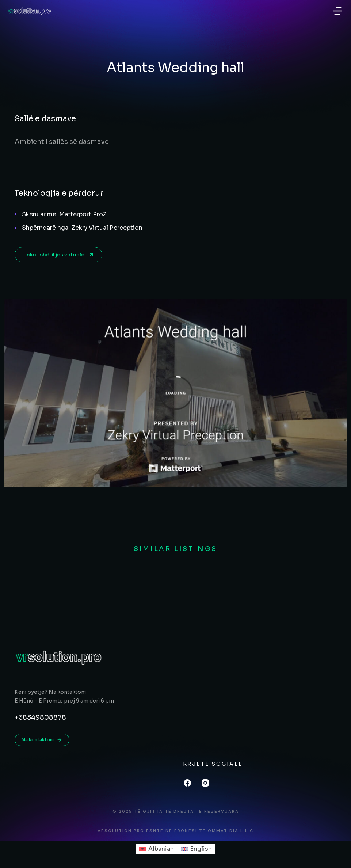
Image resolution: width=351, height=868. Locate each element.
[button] (338, 11)
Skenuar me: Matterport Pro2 (64, 214)
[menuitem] (156, 849)
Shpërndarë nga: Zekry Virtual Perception (82, 228)
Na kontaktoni (42, 740)
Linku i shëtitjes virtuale (58, 255)
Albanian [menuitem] (161, 849)
